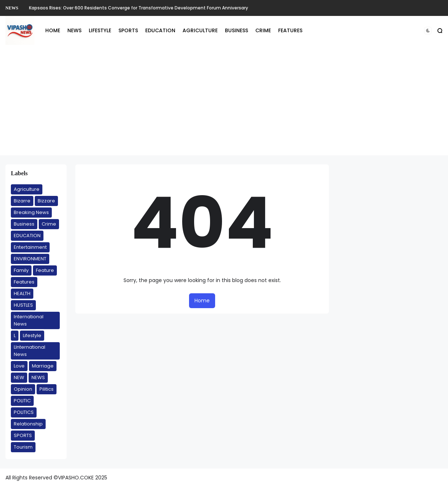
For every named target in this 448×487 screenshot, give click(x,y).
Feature (45, 270)
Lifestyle (32, 335)
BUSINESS (236, 30)
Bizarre (22, 201)
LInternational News (30, 351)
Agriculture (27, 189)
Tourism (23, 447)
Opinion (23, 389)
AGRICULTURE (200, 30)
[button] (428, 31)
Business (24, 224)
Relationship (28, 424)
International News (29, 320)
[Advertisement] (224, 105)
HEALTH (22, 293)
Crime (49, 224)
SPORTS (128, 30)
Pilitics (47, 389)
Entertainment (30, 247)
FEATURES (290, 30)
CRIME (263, 30)
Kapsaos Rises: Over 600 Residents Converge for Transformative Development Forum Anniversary (139, 8)
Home (202, 301)
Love (19, 366)
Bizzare (46, 201)
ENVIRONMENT (30, 259)
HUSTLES (23, 305)
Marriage (43, 366)
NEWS (12, 8)
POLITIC (22, 401)
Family (21, 270)
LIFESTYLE (100, 30)
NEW (19, 377)
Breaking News (31, 212)
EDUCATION (160, 30)
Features (24, 282)
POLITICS (24, 412)
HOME (53, 30)
